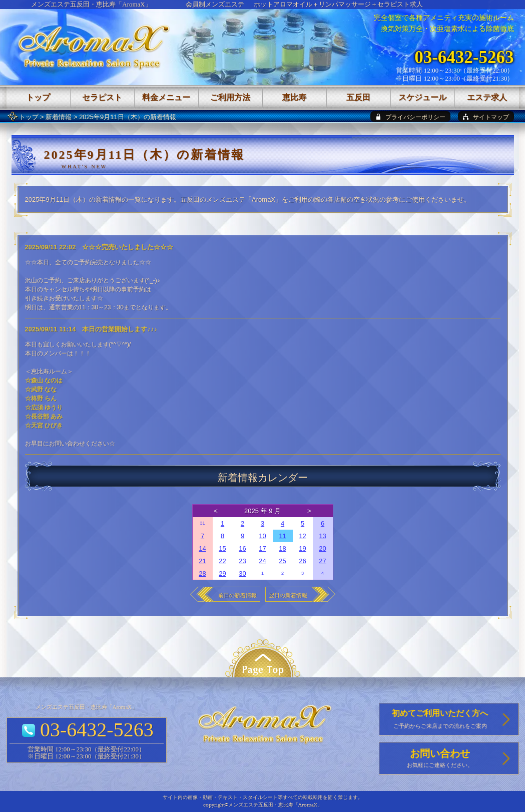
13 (322, 536)
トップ (29, 117)
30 (242, 573)
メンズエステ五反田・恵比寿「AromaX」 (91, 4)
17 (262, 548)
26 (302, 561)
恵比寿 (294, 97)
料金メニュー (166, 97)
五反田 (358, 97)
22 (222, 561)
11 (282, 536)
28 (202, 573)
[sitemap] (486, 116)
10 (262, 536)
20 (322, 548)
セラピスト (102, 97)
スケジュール (422, 97)
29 (222, 573)
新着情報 (59, 117)
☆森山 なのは (44, 380)
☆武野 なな (41, 389)
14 (202, 548)
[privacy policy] (410, 116)
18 (282, 548)
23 (242, 561)
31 (202, 523)
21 (202, 561)
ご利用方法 (230, 97)
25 (282, 561)
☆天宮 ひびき (44, 426)
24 (262, 561)
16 (242, 548)
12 (302, 536)
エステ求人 (487, 97)
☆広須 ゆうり (44, 408)
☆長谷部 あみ (44, 417)
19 (302, 548)
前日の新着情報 (237, 595)
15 (222, 548)
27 (322, 561)
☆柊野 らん (41, 398)
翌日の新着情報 (288, 595)
